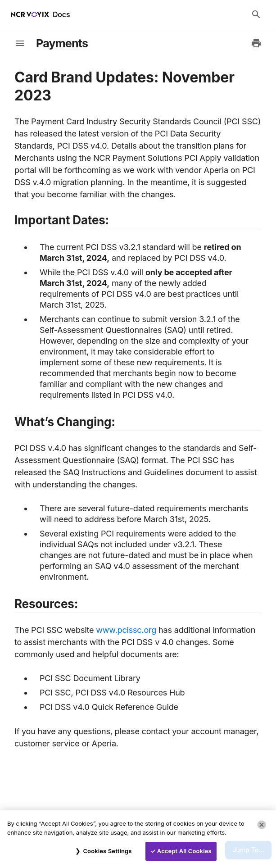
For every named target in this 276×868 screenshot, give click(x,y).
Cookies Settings (107, 851)
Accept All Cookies (184, 851)
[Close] (262, 825)
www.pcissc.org (126, 630)
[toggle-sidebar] (20, 43)
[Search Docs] (256, 14)
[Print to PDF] (256, 43)
